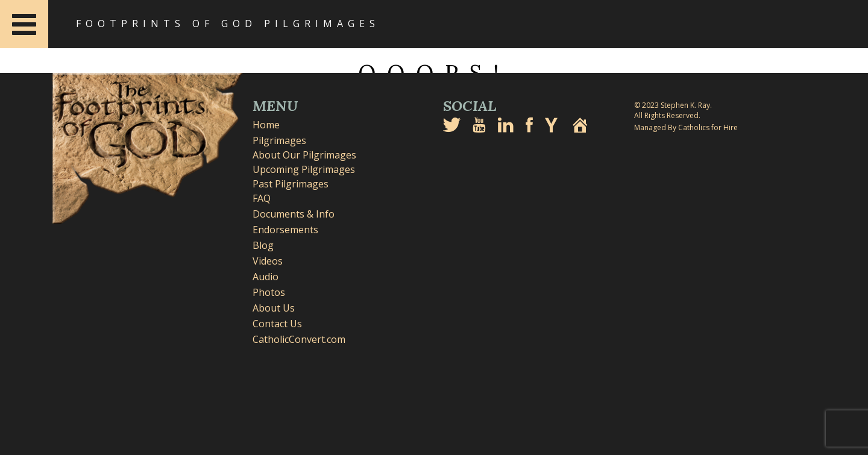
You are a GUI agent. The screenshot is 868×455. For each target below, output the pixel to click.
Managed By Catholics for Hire (686, 127)
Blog (263, 245)
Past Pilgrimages (291, 184)
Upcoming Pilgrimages (304, 169)
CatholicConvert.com (299, 339)
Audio (266, 277)
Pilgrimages (279, 140)
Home (266, 125)
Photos (269, 292)
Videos (268, 261)
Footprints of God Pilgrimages (228, 24)
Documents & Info (294, 214)
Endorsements (285, 230)
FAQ (262, 198)
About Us (274, 308)
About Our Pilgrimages (304, 155)
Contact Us (277, 324)
